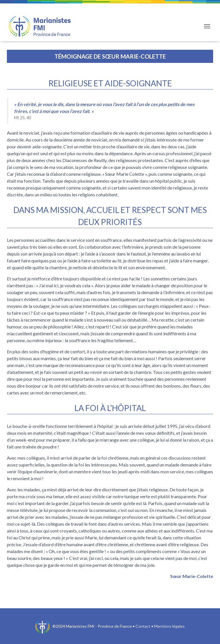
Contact (143, 626)
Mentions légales (169, 626)
